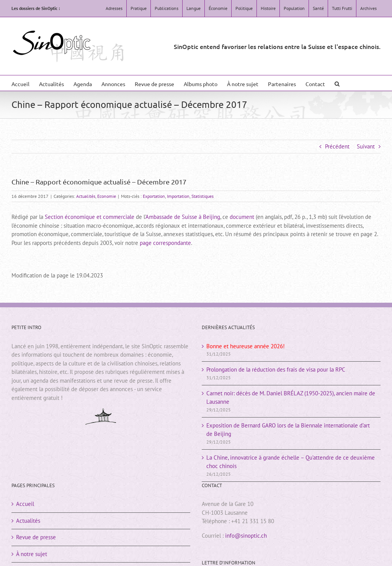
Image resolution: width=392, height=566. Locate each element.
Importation (178, 196)
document (242, 217)
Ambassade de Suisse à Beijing (183, 217)
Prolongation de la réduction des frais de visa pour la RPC (276, 369)
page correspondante (165, 243)
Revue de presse (36, 537)
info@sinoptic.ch (246, 536)
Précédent (337, 146)
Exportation (154, 196)
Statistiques (203, 196)
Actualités (86, 196)
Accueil (25, 504)
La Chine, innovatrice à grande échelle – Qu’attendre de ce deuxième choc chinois (291, 462)
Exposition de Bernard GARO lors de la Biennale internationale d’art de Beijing (288, 430)
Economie (107, 196)
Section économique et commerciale (90, 217)
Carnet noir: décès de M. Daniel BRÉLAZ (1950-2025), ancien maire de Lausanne (291, 398)
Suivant (366, 146)
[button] (337, 83)
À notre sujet (32, 554)
